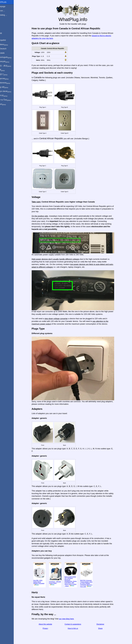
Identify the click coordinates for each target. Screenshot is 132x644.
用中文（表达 (9, 66)
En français (8, 62)
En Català (5, 53)
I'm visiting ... (6, 15)
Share (103, 628)
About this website (48, 624)
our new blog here (69, 619)
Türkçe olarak (9, 91)
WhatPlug (6, 2)
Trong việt (7, 87)
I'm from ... (5, 11)
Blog (3, 23)
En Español (6, 40)
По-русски (7, 79)
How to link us (75, 628)
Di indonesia (8, 83)
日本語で (7, 74)
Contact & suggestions (75, 624)
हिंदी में (5, 70)
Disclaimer (103, 624)
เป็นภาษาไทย (8, 100)
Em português (9, 57)
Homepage (6, 6)
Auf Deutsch (6, 49)
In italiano (7, 45)
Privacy (48, 628)
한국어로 (7, 96)
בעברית (6, 104)
